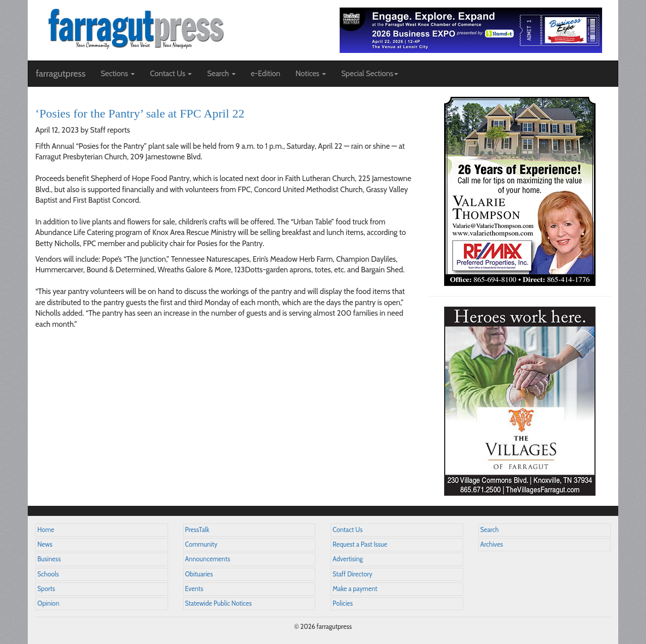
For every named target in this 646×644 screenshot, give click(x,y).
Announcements (208, 559)
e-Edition (266, 74)
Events (194, 589)
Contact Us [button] (171, 74)
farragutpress (61, 74)
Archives (492, 544)
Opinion (48, 603)
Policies (343, 603)
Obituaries (199, 574)
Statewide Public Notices (219, 603)
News (45, 544)
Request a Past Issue (360, 544)
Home (46, 530)
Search (490, 530)
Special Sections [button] (370, 74)
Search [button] (221, 74)
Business (49, 559)
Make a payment (355, 589)
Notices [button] (311, 74)
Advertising (348, 559)
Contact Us (347, 530)
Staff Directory (353, 574)
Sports (46, 589)
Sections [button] (118, 74)
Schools (48, 574)
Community (201, 544)
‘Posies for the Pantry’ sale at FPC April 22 (140, 113)
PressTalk (197, 530)
